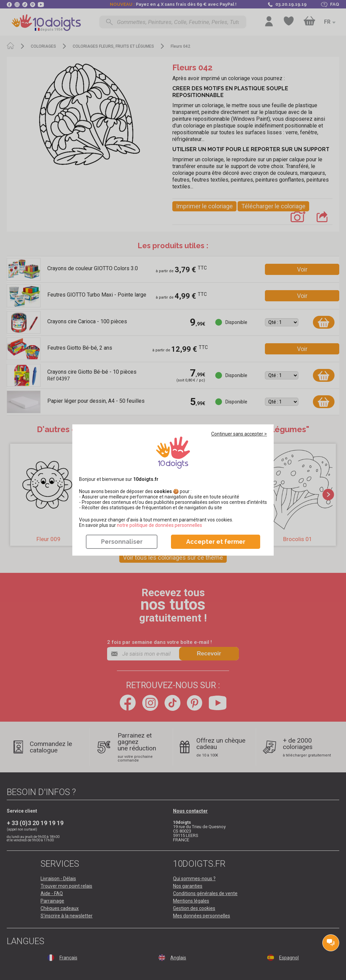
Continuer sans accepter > (239, 434)
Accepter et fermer (216, 542)
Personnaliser (122, 542)
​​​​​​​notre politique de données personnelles (159, 525)
